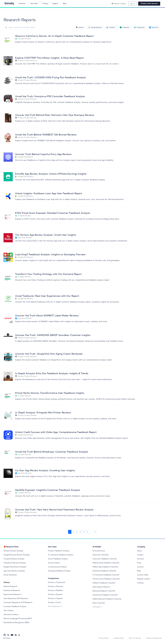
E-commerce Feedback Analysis (61, 555)
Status (140, 583)
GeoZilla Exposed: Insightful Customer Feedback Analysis (47, 490)
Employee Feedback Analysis (59, 571)
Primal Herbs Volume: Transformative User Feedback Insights (50, 393)
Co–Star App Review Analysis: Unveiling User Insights (45, 470)
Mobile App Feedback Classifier (105, 567)
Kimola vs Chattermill (57, 582)
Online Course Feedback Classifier (106, 579)
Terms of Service (135, 638)
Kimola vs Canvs (54, 602)
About (140, 551)
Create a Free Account (149, 3)
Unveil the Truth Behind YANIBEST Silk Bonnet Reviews (46, 135)
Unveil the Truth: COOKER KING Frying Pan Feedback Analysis (50, 77)
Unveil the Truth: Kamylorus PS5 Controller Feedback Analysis (50, 96)
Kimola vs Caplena (55, 598)
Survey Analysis (54, 563)
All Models (97, 607)
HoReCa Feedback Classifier (104, 583)
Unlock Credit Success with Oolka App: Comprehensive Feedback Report (56, 432)
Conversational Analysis (57, 567)
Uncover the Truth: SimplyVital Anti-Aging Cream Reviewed (49, 354)
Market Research (10, 586)
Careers (140, 555)
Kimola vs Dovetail (55, 594)
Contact (140, 567)
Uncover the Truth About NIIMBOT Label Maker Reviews (47, 315)
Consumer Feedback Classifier (105, 559)
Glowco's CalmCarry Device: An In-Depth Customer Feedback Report (54, 36)
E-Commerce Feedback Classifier (106, 575)
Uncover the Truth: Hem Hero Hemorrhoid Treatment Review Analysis (54, 510)
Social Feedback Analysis (58, 559)
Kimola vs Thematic (56, 586)
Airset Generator (10, 575)
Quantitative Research (12, 594)
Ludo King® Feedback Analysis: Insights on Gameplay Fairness (50, 254)
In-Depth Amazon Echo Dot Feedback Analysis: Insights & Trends (52, 373)
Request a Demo (144, 579)
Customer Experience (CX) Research (18, 602)
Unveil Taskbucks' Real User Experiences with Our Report (47, 296)
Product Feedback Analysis (59, 551)
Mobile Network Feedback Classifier (107, 599)
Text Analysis (9, 610)
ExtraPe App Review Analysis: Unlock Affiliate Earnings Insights (51, 174)
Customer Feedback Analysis (15, 606)
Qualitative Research (12, 590)
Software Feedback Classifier (104, 571)
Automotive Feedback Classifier (105, 595)
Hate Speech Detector (101, 587)
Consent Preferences (154, 638)
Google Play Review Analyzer (15, 567)
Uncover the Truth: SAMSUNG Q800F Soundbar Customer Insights (53, 335)
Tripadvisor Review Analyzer (15, 563)
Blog (139, 571)
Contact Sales (143, 575)
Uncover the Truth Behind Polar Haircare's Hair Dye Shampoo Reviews (55, 115)
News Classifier (99, 603)
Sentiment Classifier (101, 555)
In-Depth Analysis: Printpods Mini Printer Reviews (43, 413)
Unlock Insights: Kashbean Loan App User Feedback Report (49, 193)
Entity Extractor (99, 551)
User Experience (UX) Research (16, 598)
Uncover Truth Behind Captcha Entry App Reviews (43, 154)
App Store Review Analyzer (14, 571)
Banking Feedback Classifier (104, 591)
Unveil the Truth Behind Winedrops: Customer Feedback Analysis (52, 452)
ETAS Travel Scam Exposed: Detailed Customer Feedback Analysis (53, 213)
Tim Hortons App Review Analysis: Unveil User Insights (46, 235)
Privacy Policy (103, 638)
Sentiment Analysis (11, 614)
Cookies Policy (119, 638)
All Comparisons (55, 606)
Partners (141, 559)
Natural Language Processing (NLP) (18, 618)
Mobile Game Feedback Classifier (106, 563)
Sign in (132, 4)
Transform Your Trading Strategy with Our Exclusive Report (48, 274)
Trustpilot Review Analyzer (14, 559)
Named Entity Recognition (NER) (16, 622)
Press (139, 563)
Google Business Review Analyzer (17, 555)
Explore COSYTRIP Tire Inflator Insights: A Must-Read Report (49, 58)
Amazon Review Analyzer (13, 551)
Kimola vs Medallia (56, 590)
